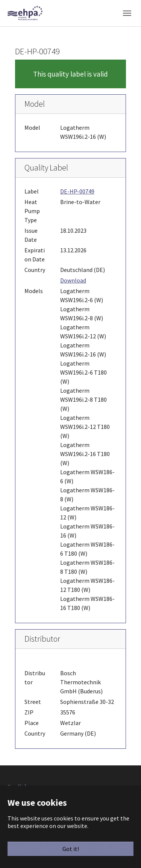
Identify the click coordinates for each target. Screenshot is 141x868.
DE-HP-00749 (77, 191)
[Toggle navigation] (127, 13)
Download (73, 280)
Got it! (71, 849)
